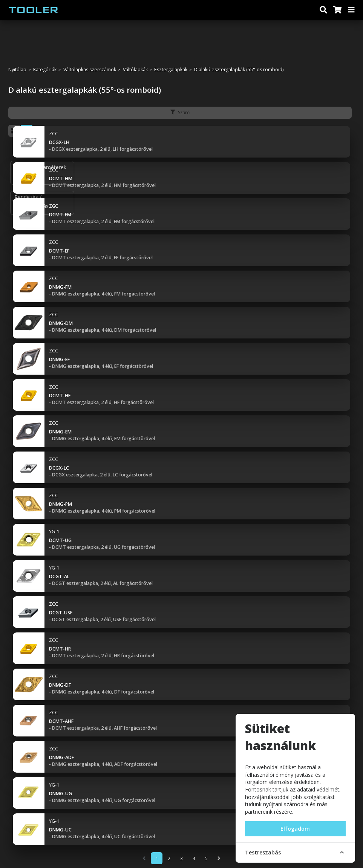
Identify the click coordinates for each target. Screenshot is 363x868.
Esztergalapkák (171, 70)
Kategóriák (45, 70)
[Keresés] (323, 10)
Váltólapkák (135, 70)
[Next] (219, 858)
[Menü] (352, 10)
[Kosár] (337, 10)
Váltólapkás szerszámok (90, 70)
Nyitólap (17, 70)
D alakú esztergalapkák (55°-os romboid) (239, 70)
